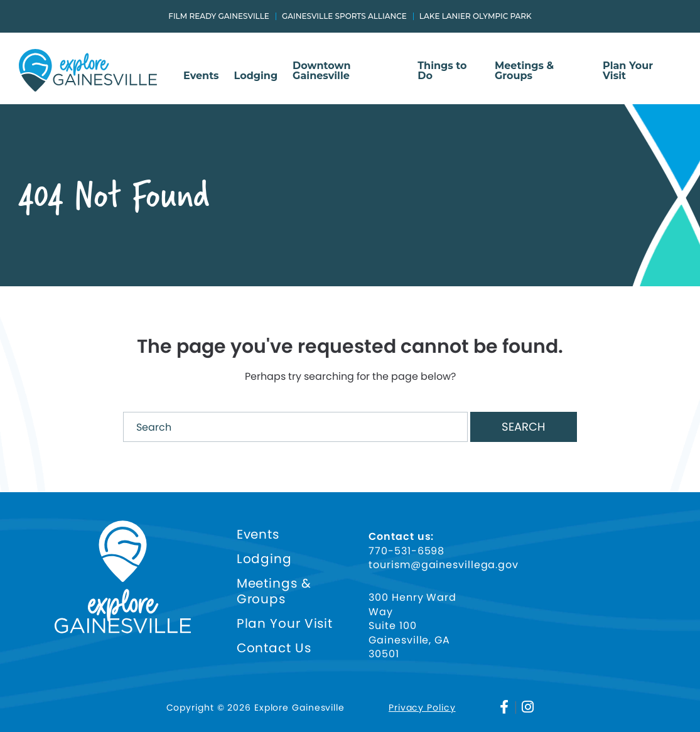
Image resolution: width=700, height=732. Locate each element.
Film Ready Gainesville (219, 16)
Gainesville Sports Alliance (344, 16)
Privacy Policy (422, 708)
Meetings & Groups (524, 71)
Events (201, 76)
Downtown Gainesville (321, 71)
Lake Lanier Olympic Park (476, 16)
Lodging (256, 76)
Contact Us (274, 648)
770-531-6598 (407, 551)
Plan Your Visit (628, 71)
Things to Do (442, 71)
